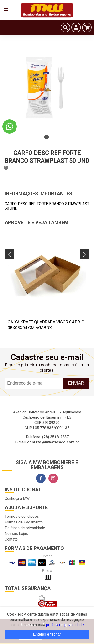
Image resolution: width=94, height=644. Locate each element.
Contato (11, 539)
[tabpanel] (47, 88)
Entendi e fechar (47, 634)
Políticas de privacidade (25, 528)
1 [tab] (47, 137)
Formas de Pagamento (24, 522)
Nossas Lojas (16, 534)
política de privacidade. (65, 625)
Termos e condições (22, 516)
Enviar (76, 383)
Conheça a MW (17, 499)
